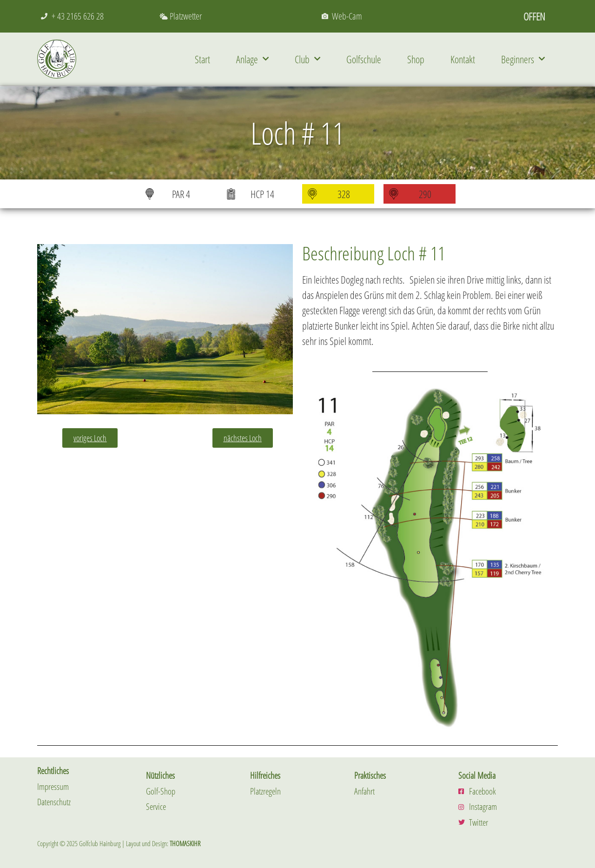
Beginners (523, 59)
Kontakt (463, 59)
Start (202, 59)
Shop (416, 59)
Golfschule (364, 59)
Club (307, 59)
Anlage (252, 59)
